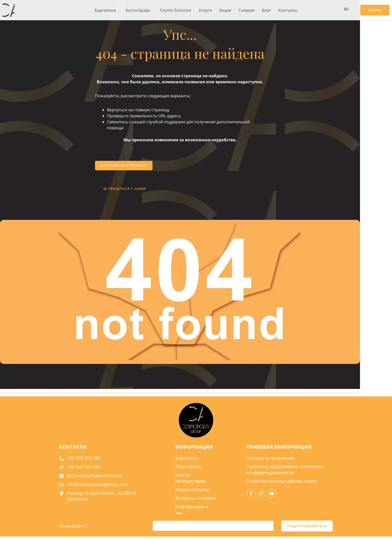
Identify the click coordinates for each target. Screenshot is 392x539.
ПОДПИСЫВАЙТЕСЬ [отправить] (307, 528)
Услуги (205, 10)
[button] (106, 10)
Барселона (105, 10)
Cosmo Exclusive (176, 10)
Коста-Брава (138, 10)
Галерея (247, 10)
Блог (266, 10)
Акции (225, 10)
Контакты (288, 10)
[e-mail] (213, 528)
